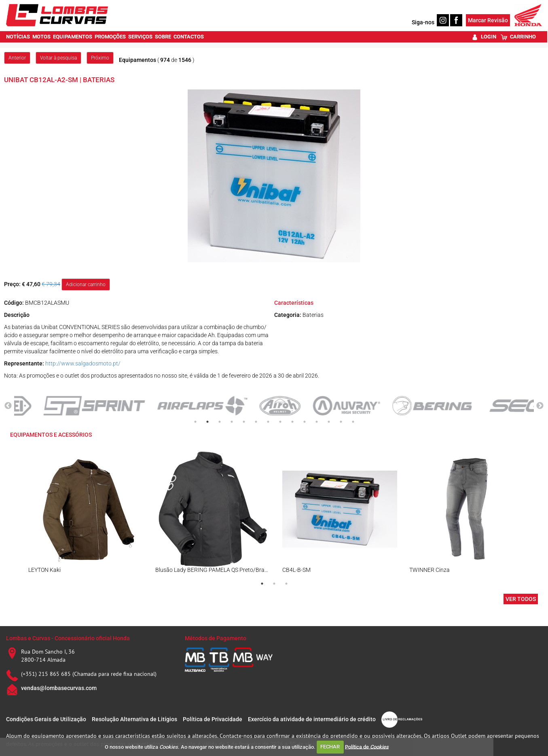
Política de (367, 746)
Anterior (17, 58)
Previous (8, 406)
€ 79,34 (51, 284)
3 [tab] (220, 422)
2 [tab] (207, 422)
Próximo (100, 58)
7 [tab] (268, 422)
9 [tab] (292, 422)
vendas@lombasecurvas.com (59, 688)
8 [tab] (280, 422)
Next (540, 406)
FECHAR (330, 746)
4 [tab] (232, 422)
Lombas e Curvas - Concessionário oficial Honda (68, 638)
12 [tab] (329, 422)
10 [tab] (305, 422)
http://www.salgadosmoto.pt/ (83, 363)
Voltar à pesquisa (58, 58)
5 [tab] (244, 422)
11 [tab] (317, 422)
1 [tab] (195, 422)
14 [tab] (353, 422)
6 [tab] (256, 422)
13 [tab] (341, 422)
